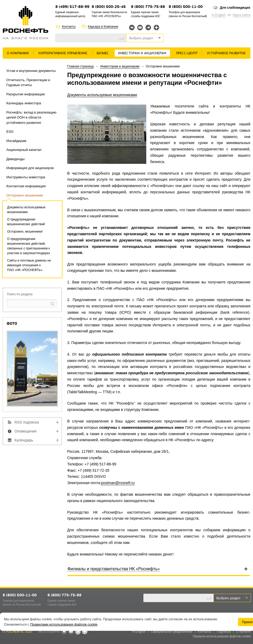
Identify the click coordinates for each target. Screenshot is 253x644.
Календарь (24, 440)
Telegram (148, 28)
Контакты (69, 27)
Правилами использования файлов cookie (64, 624)
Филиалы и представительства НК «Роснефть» (114, 569)
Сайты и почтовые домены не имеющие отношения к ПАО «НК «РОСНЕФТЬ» (29, 265)
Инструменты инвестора (26, 177)
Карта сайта (242, 15)
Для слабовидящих (235, 8)
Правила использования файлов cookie (222, 636)
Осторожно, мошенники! (25, 232)
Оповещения (26, 431)
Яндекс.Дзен (156, 28)
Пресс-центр (187, 53)
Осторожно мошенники (25, 195)
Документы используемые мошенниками (102, 95)
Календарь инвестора (24, 103)
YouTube (140, 28)
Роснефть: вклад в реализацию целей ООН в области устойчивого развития (31, 117)
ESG (10, 132)
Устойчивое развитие (226, 53)
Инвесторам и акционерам (142, 53)
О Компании (18, 53)
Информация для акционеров (30, 168)
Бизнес (103, 53)
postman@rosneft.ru (118, 483)
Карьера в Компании (103, 27)
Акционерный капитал (24, 150)
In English (219, 15)
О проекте (243, 632)
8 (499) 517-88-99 (72, 7)
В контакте (64, 632)
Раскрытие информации (26, 94)
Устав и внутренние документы (31, 71)
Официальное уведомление (172, 632)
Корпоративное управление (63, 53)
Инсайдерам (16, 141)
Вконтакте (132, 28)
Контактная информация (26, 186)
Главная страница (81, 66)
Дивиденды (15, 159)
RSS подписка (27, 422)
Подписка (224, 632)
